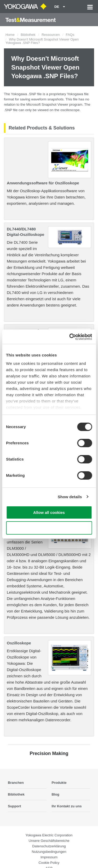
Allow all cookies (49, 512)
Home (10, 35)
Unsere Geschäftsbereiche (49, 841)
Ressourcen (51, 35)
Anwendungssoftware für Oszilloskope (43, 183)
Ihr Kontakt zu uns (67, 806)
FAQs (70, 35)
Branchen (16, 783)
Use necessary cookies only (49, 528)
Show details (70, 497)
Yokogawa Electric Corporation (49, 835)
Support (15, 806)
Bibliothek (28, 35)
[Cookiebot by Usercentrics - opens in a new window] (70, 337)
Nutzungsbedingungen (49, 852)
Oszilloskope (19, 643)
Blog (56, 794)
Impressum (49, 857)
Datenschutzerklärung (49, 846)
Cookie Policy (49, 863)
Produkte (59, 783)
